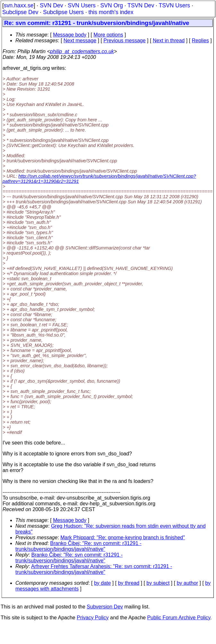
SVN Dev (51, 5)
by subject (158, 583)
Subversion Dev (105, 607)
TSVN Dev (141, 5)
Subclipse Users (63, 12)
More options (108, 35)
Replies (200, 41)
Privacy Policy (93, 618)
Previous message (125, 41)
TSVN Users (174, 5)
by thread (129, 583)
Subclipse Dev (20, 12)
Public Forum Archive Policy (179, 618)
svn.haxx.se (19, 5)
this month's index (111, 12)
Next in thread (169, 41)
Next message (80, 41)
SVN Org (112, 5)
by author (187, 583)
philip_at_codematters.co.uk (82, 51)
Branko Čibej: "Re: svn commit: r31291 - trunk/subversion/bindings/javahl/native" (78, 546)
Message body (70, 35)
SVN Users (82, 5)
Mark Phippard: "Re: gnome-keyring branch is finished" (123, 538)
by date (102, 583)
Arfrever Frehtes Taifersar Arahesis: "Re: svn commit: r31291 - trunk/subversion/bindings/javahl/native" (94, 569)
